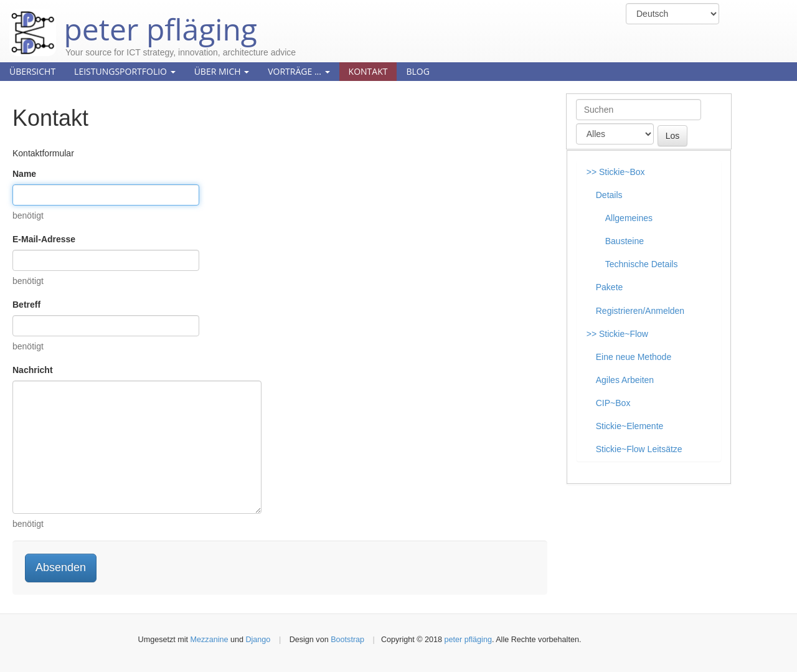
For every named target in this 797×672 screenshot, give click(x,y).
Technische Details (642, 264)
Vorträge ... (299, 71)
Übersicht (32, 71)
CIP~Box (613, 403)
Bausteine (625, 241)
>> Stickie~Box (616, 172)
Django (258, 640)
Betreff (26, 305)
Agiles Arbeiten (625, 380)
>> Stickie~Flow (617, 334)
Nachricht (33, 370)
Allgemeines (629, 218)
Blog (417, 71)
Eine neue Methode (634, 357)
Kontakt (368, 71)
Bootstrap (347, 640)
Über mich (222, 71)
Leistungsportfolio (125, 71)
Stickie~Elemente (630, 426)
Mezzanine (210, 640)
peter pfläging (133, 20)
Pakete (610, 287)
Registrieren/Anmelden (640, 311)
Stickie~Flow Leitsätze (639, 449)
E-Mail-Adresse (44, 239)
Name (24, 174)
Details (609, 195)
